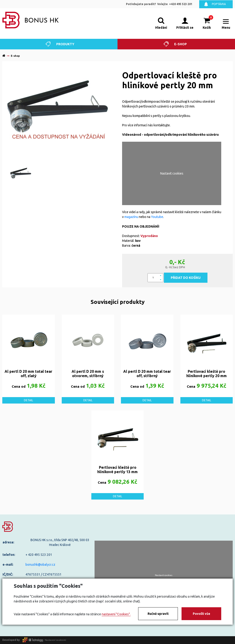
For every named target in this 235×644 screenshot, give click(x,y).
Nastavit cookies (172, 173)
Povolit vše (201, 614)
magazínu (131, 217)
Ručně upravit (158, 614)
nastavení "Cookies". (116, 614)
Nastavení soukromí (55, 640)
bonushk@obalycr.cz (40, 565)
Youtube (157, 217)
